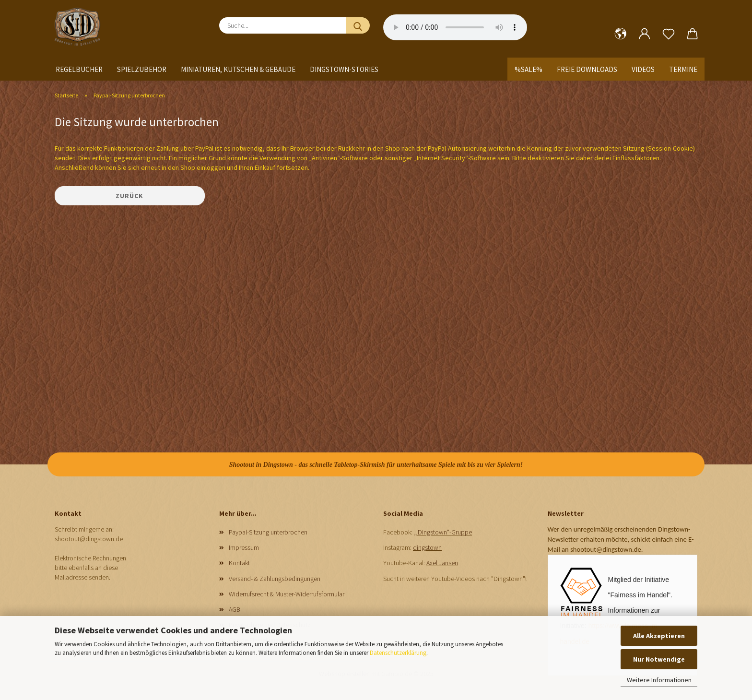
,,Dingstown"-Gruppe (443, 532)
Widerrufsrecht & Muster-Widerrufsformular (287, 594)
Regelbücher (79, 69)
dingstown (427, 547)
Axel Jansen (442, 563)
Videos (643, 69)
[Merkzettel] (669, 34)
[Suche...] (358, 25)
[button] (621, 34)
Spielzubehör (142, 69)
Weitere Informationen (659, 680)
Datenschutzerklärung (398, 653)
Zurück (129, 196)
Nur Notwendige (659, 659)
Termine (683, 69)
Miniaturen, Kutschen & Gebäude (238, 69)
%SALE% (529, 69)
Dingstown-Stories (344, 69)
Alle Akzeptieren (659, 636)
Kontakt (239, 563)
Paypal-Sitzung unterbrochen (268, 532)
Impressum (244, 547)
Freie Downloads (587, 69)
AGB (235, 609)
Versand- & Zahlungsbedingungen (275, 579)
